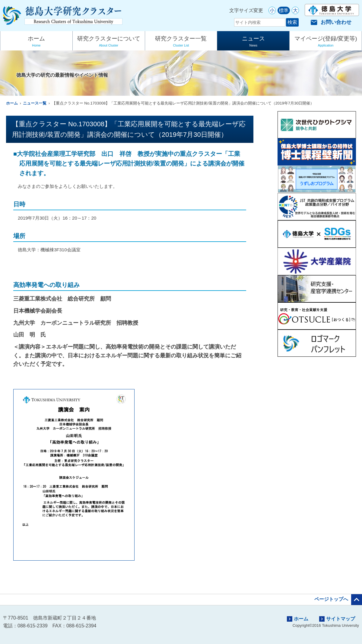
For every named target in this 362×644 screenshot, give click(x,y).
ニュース (253, 42)
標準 (284, 10)
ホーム (36, 42)
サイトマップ (337, 619)
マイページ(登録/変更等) (326, 42)
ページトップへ (338, 600)
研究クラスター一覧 (181, 42)
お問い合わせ (331, 22)
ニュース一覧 (35, 103)
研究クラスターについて (109, 42)
